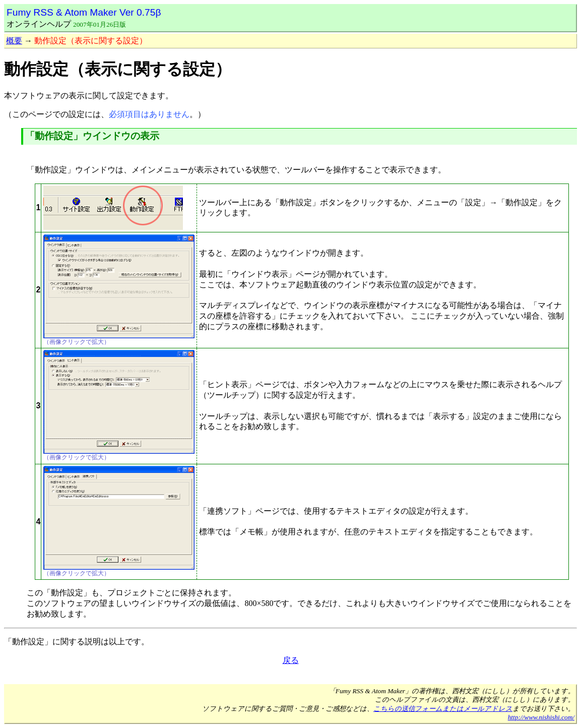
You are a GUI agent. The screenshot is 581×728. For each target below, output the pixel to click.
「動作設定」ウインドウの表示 (92, 136)
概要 (14, 41)
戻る (291, 660)
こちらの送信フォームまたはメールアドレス (443, 709)
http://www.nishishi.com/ (541, 717)
